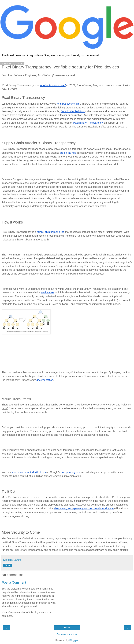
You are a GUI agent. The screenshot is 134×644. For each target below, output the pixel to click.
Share (8, 565)
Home (67, 628)
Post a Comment (14, 582)
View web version (67, 634)
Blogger (74, 640)
